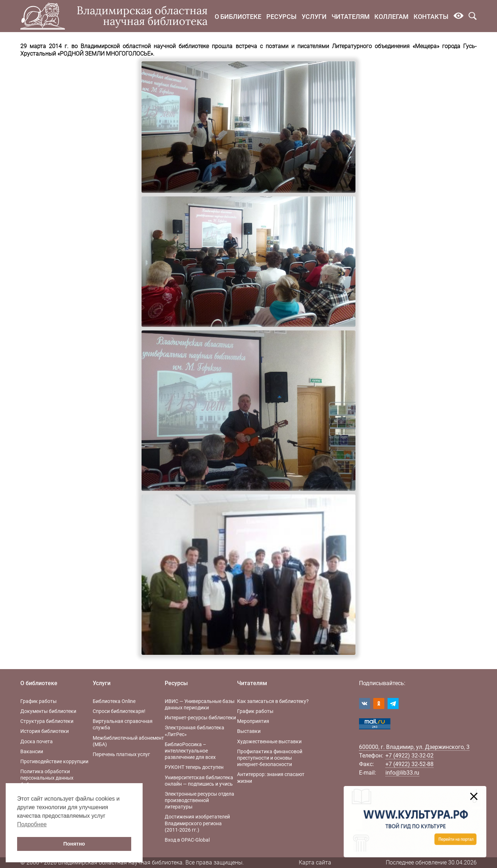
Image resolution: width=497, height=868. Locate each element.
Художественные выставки (269, 741)
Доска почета (37, 741)
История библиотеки (45, 731)
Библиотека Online (114, 701)
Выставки (249, 731)
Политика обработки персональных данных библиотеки (47, 778)
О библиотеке (238, 17)
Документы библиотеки (48, 711)
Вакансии (32, 751)
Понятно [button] (74, 844)
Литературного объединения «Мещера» (386, 46)
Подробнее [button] (32, 824)
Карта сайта (315, 862)
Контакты (431, 17)
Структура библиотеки (47, 721)
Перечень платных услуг (121, 754)
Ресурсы (281, 17)
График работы (39, 701)
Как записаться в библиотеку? (273, 701)
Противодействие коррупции (54, 761)
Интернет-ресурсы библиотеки (200, 718)
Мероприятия (253, 721)
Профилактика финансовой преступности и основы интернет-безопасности (270, 758)
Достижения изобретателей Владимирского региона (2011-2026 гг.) (197, 823)
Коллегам (391, 17)
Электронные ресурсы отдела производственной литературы (199, 800)
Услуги (314, 17)
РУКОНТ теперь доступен (194, 767)
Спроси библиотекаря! (119, 711)
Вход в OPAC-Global (187, 840)
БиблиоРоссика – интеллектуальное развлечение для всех (190, 751)
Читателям (351, 17)
